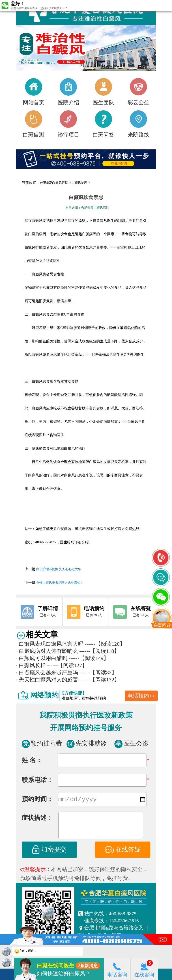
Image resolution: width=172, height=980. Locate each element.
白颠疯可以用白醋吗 (42, 658)
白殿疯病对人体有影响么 (47, 651)
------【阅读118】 (99, 651)
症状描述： (37, 819)
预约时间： (37, 800)
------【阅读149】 (89, 658)
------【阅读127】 (67, 665)
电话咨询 (117, 969)
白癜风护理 (80, 183)
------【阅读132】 (99, 680)
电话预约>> (141, 696)
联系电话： (37, 780)
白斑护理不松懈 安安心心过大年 (59, 569)
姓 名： (32, 760)
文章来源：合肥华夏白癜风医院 (87, 208)
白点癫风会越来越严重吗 (47, 672)
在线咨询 (144, 969)
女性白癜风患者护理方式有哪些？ (60, 583)
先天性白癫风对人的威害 (47, 680)
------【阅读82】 (98, 672)
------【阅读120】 (105, 644)
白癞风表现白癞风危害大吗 (50, 644)
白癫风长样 (31, 665)
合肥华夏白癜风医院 (54, 183)
